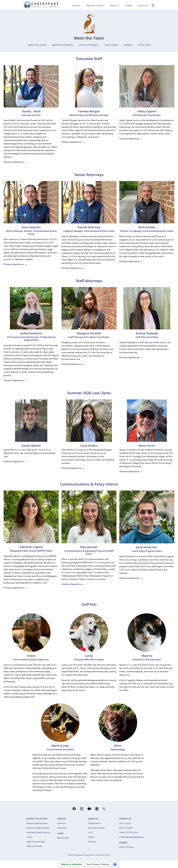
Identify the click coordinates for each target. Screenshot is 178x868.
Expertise (62, 823)
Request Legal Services (37, 823)
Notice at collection (72, 864)
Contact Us (143, 5)
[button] (77, 6)
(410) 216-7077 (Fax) (128, 832)
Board (91, 837)
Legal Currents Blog (36, 842)
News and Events (34, 846)
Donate (129, 5)
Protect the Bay (126, 847)
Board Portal (63, 838)
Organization (94, 823)
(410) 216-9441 (126, 828)
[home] (41, 5)
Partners (92, 842)
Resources (62, 828)
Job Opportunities (97, 828)
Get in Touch (125, 823)
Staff (90, 832)
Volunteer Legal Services (38, 828)
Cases (29, 837)
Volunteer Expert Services (38, 832)
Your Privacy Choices (98, 864)
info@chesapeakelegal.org (131, 837)
